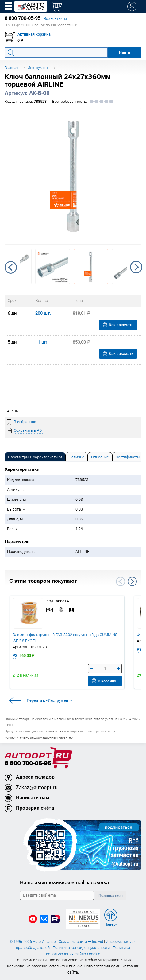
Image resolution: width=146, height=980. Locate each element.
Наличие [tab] (77, 457)
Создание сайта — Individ (81, 941)
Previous (11, 267)
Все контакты (55, 19)
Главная (11, 68)
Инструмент (38, 68)
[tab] (35, 457)
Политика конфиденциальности (81, 948)
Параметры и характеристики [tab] (35, 457)
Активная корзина (34, 34)
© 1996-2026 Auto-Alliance (33, 941)
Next (136, 267)
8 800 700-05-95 (28, 764)
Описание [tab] (100, 457)
